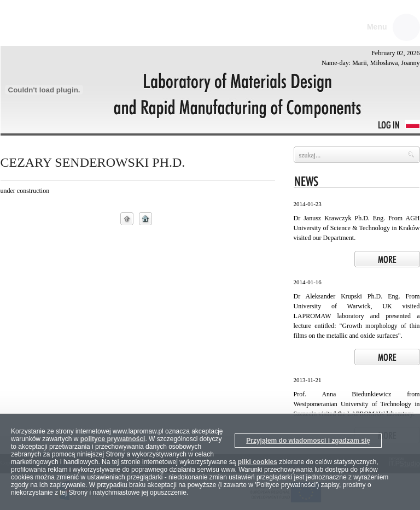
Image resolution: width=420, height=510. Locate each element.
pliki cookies (258, 462)
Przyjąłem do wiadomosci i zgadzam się (308, 441)
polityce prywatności (113, 439)
